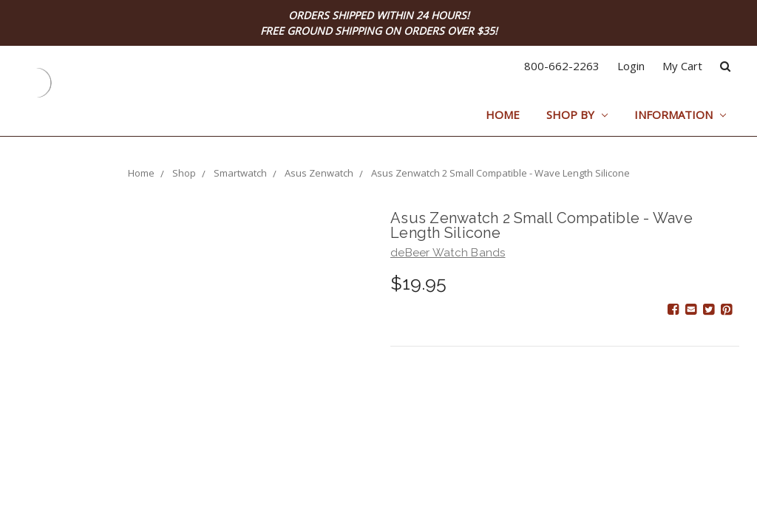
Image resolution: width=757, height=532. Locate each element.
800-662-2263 (562, 66)
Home (503, 115)
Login (631, 66)
